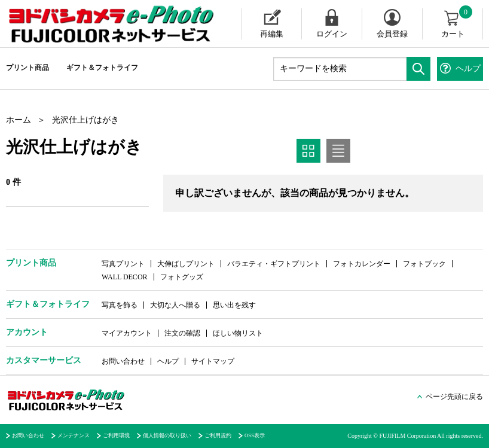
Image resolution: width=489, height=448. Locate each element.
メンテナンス (74, 435)
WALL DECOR (125, 277)
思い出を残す (234, 305)
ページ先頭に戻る (454, 397)
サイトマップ (213, 361)
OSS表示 (255, 435)
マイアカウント (127, 333)
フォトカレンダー (362, 264)
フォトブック (424, 264)
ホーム (19, 120)
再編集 (272, 34)
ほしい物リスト (238, 333)
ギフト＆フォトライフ (102, 68)
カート (458, 23)
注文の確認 (182, 333)
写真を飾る (120, 305)
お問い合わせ (123, 361)
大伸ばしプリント (186, 264)
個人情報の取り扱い (167, 435)
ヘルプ (168, 361)
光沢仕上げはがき (85, 120)
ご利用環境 (116, 435)
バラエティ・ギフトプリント (274, 264)
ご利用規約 (218, 435)
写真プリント (123, 264)
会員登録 (392, 34)
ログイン (332, 34)
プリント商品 (27, 68)
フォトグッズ (182, 277)
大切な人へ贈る (175, 305)
